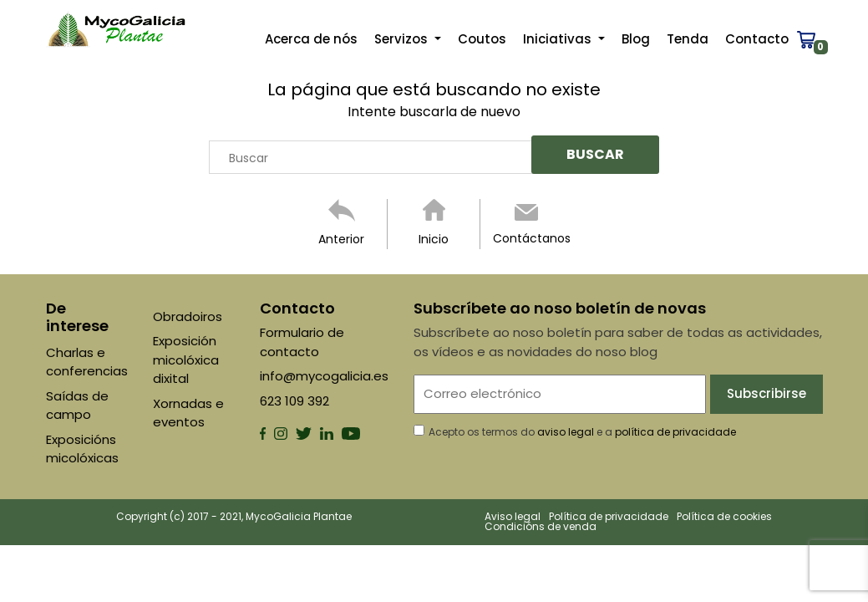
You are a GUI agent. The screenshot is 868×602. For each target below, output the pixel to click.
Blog (636, 42)
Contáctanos (532, 238)
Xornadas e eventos (188, 413)
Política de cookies (724, 516)
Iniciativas (559, 42)
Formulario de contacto (302, 342)
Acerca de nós (311, 42)
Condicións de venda (541, 526)
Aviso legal (513, 516)
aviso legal (566, 432)
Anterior (341, 239)
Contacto (757, 42)
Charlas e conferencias (87, 362)
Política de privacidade (609, 516)
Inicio (434, 239)
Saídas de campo (77, 406)
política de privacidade (675, 432)
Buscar (249, 158)
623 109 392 (294, 401)
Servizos (403, 42)
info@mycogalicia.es (324, 376)
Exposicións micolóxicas (82, 449)
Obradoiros (188, 316)
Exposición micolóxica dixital (186, 360)
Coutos (482, 42)
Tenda (688, 42)
